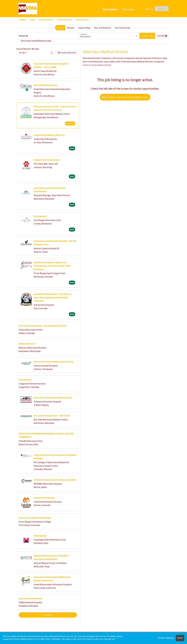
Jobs (32, 20)
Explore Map (84, 28)
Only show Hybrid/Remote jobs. (36, 41)
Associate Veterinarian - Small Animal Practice (43, 326)
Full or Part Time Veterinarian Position (54, 362)
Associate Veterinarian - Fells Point (52, 415)
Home (23, 20)
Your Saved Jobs (123, 28)
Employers (128, 9)
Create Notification (67, 53)
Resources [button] (82, 20)
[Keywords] (48, 36)
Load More (48, 615)
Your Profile (65, 20)
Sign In (162, 9)
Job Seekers (110, 9)
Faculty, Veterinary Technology (35, 518)
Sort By (22, 53)
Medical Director (27, 344)
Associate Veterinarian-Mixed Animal (53, 398)
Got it (180, 638)
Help (149, 9)
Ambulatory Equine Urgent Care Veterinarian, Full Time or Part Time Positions (52, 266)
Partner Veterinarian (44, 498)
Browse (71, 28)
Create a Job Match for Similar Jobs (125, 97)
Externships (46, 20)
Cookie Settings (166, 638)
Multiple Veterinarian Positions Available (55, 480)
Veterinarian (40, 216)
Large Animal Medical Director (49, 135)
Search (60, 28)
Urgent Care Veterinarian (47, 160)
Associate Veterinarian (46, 85)
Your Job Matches (103, 28)
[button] (162, 36)
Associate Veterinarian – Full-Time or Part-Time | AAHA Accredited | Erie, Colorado (53, 297)
